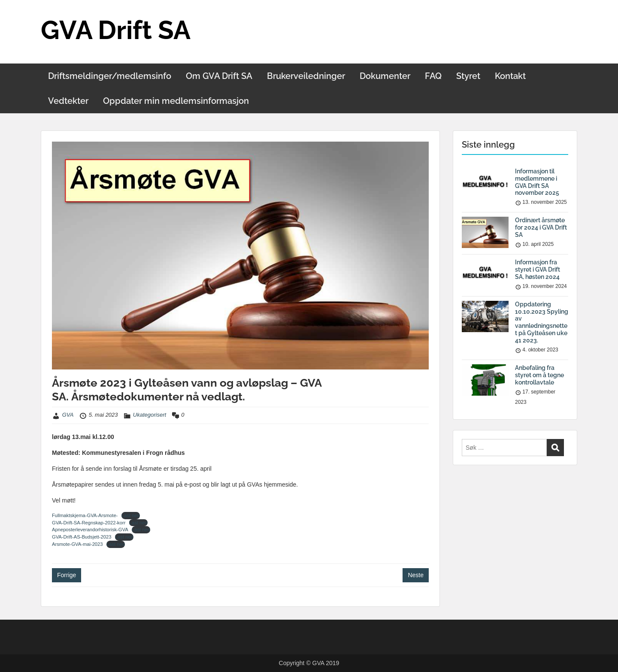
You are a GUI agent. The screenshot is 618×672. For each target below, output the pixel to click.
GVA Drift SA (116, 30)
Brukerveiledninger (306, 76)
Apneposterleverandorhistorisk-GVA (90, 530)
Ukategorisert (150, 415)
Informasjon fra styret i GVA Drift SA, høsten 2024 (538, 269)
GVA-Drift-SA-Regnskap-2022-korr (89, 523)
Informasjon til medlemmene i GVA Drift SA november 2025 (537, 182)
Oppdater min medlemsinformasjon (176, 101)
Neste (416, 575)
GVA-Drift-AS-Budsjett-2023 (82, 537)
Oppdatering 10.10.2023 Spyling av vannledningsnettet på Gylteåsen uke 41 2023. (542, 322)
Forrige (67, 575)
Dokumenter (385, 76)
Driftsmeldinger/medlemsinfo (110, 76)
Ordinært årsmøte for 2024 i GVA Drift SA (541, 227)
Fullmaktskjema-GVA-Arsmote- (85, 515)
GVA (68, 415)
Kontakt (510, 76)
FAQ (433, 76)
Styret (468, 76)
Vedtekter (68, 101)
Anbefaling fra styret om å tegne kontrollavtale (539, 375)
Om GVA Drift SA (219, 76)
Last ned (131, 515)
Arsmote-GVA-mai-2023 (77, 544)
